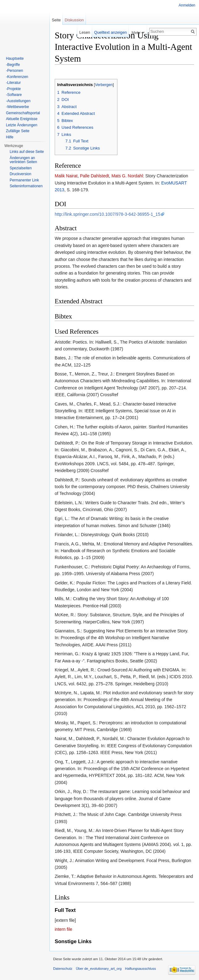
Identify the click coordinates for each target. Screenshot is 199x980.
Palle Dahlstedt (95, 176)
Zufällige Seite (18, 131)
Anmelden (187, 5)
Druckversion (20, 174)
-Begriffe (13, 65)
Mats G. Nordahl (127, 176)
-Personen (14, 71)
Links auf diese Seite (27, 152)
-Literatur (13, 83)
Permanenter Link (24, 180)
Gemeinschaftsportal (23, 113)
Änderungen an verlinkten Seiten (23, 160)
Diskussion (74, 20)
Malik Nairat (66, 176)
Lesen (85, 32)
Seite (56, 20)
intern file (64, 929)
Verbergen (104, 85)
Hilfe (10, 137)
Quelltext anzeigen (110, 32)
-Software (14, 95)
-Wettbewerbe (17, 107)
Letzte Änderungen (21, 125)
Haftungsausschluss (141, 969)
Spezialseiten (21, 168)
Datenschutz (63, 969)
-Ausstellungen (18, 101)
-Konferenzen (17, 77)
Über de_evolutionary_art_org (99, 969)
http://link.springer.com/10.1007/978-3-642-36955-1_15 (108, 214)
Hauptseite (15, 59)
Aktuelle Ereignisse (22, 119)
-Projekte (13, 89)
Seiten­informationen (26, 186)
